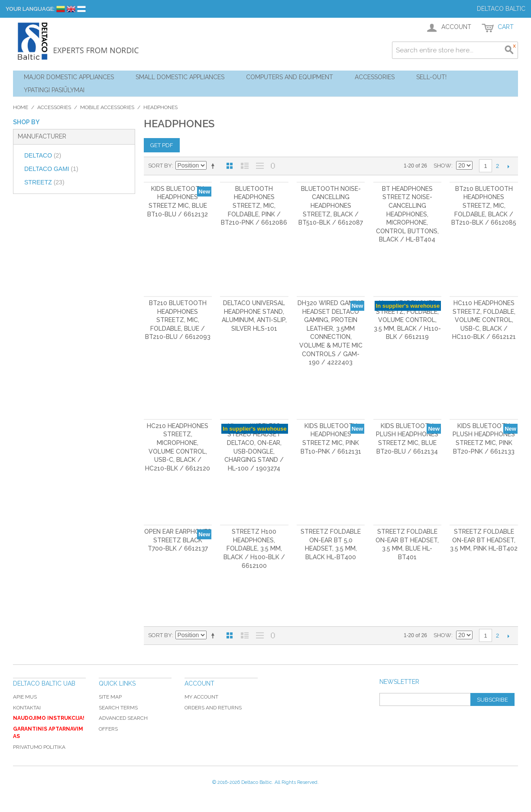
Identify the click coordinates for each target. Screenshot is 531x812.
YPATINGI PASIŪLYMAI (54, 90)
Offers (108, 729)
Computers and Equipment (290, 77)
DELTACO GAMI (51, 169)
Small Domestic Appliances (180, 77)
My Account (201, 697)
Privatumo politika (39, 747)
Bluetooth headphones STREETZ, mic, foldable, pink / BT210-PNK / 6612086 (254, 206)
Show (442, 166)
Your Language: (30, 9)
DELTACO (43, 155)
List (245, 166)
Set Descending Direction (214, 166)
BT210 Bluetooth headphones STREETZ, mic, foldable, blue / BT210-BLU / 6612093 (178, 320)
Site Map (110, 697)
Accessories (375, 77)
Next (508, 166)
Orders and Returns (213, 708)
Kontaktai (27, 708)
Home (21, 107)
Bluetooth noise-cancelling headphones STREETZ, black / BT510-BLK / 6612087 (331, 206)
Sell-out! (431, 77)
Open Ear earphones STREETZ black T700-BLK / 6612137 (178, 540)
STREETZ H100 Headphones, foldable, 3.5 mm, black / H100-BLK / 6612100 (254, 548)
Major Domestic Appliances (69, 77)
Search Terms (118, 708)
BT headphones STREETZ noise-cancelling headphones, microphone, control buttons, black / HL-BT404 (407, 214)
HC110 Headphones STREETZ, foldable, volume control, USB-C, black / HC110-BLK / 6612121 (484, 320)
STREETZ (44, 182)
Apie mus (25, 697)
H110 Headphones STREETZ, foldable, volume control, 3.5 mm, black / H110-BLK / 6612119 (407, 320)
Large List (260, 166)
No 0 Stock (273, 166)
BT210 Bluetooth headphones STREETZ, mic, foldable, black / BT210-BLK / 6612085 (484, 206)
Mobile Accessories (107, 107)
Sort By (160, 166)
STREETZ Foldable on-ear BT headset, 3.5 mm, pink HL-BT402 (484, 540)
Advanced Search (123, 718)
